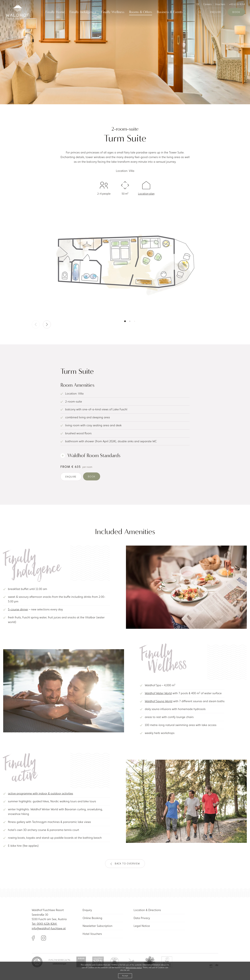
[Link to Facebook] (36, 938)
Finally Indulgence (83, 12)
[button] (47, 324)
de (198, 4)
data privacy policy (134, 968)
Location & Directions (147, 910)
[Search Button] (200, 12)
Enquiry (87, 910)
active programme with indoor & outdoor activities (40, 793)
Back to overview (125, 864)
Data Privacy (142, 918)
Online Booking (92, 918)
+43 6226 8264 (237, 4)
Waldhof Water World (158, 693)
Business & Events (170, 12)
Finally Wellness (113, 12)
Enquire (216, 12)
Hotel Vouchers (92, 934)
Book (236, 12)
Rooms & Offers (141, 12)
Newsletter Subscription (97, 926)
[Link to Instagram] (44, 938)
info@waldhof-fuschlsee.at (49, 928)
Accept (125, 976)
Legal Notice (142, 926)
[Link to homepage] (18, 12)
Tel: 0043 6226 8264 (45, 924)
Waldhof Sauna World (159, 701)
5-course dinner (18, 609)
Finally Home (55, 12)
